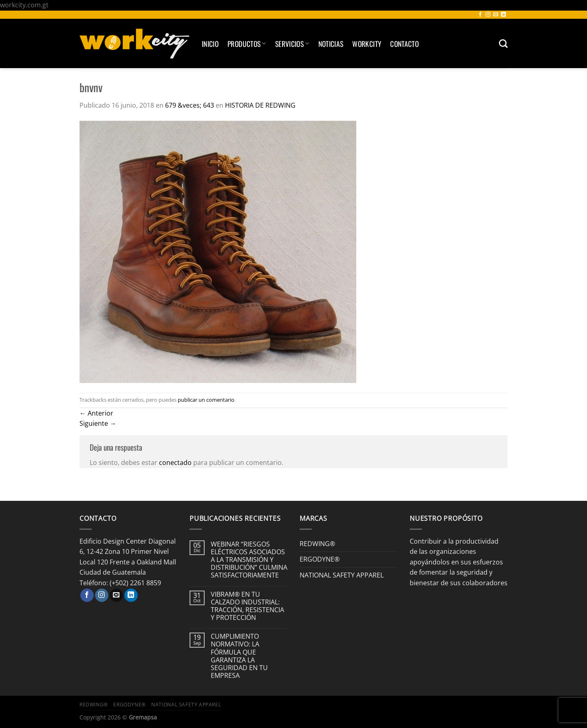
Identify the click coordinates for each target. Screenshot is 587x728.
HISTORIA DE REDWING (260, 105)
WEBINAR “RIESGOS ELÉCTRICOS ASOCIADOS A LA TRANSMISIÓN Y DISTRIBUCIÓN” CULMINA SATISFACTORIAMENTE (249, 560)
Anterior (96, 413)
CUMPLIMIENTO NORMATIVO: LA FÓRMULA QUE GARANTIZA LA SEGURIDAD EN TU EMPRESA (239, 656)
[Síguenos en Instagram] (488, 15)
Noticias (331, 44)
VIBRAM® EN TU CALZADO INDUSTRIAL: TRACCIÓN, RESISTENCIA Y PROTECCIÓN (247, 606)
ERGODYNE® (320, 559)
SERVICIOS (292, 44)
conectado (175, 462)
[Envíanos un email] (496, 15)
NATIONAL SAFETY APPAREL (342, 575)
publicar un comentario (206, 400)
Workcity (367, 44)
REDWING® (317, 544)
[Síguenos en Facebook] (480, 15)
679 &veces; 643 (190, 105)
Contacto (404, 44)
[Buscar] (503, 43)
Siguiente (98, 423)
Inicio (210, 44)
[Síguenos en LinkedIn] (503, 15)
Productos (247, 44)
